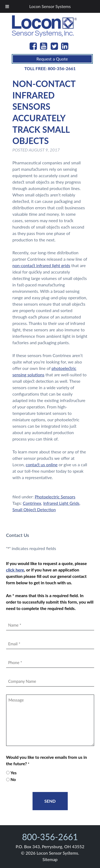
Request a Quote (52, 59)
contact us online (41, 465)
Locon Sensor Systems (50, 6)
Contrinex (32, 503)
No (13, 779)
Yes (13, 773)
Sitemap (50, 859)
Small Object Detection (34, 509)
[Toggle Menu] (7, 6)
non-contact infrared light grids (41, 265)
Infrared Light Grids (61, 503)
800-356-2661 (62, 68)
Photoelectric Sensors (55, 497)
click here (15, 570)
